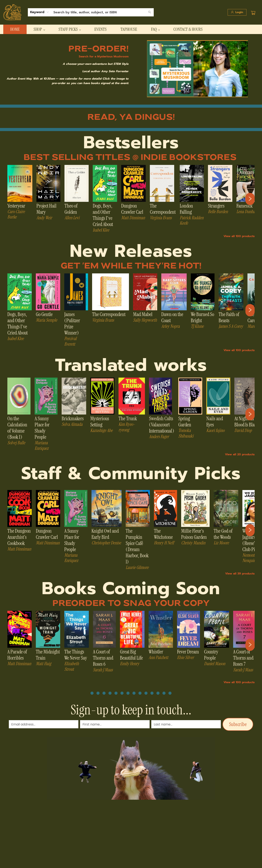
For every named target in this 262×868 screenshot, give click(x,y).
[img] (198, 69)
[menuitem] (15, 29)
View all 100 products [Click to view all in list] (239, 236)
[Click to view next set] (250, 199)
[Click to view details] (20, 183)
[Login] (237, 12)
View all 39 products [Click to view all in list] (240, 574)
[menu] (131, 29)
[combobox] (40, 12)
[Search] (150, 12)
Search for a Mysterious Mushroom (104, 57)
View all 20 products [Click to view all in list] (240, 454)
